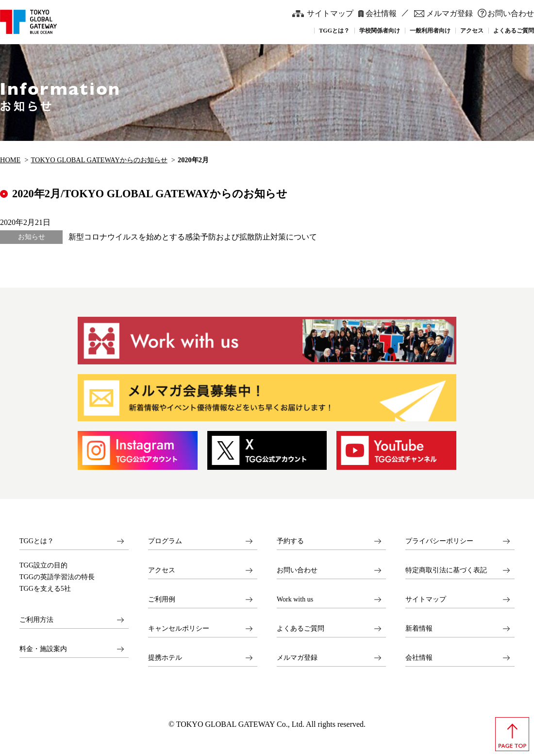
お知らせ (32, 237)
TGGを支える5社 (45, 589)
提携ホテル (165, 658)
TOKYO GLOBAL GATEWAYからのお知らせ (99, 160)
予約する (290, 541)
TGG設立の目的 (43, 566)
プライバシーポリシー (439, 541)
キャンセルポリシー (179, 628)
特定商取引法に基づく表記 (446, 570)
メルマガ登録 (450, 13)
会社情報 (381, 13)
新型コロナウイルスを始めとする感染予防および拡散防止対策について (193, 237)
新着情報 (419, 628)
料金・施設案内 (43, 649)
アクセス (162, 570)
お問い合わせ (511, 13)
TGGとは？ (37, 541)
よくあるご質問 (300, 628)
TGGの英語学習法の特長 (57, 577)
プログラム (165, 541)
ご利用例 (162, 599)
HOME (10, 160)
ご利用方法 (36, 620)
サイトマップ (330, 13)
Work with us (295, 599)
